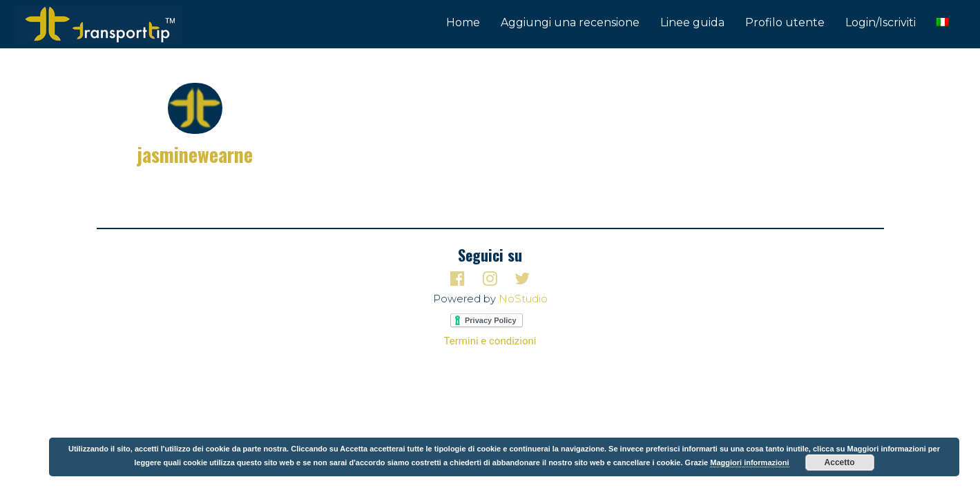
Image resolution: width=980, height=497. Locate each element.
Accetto (840, 462)
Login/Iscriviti (881, 22)
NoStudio (523, 299)
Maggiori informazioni (749, 462)
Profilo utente (785, 22)
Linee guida (692, 22)
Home (463, 22)
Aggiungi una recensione (570, 22)
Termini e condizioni (490, 341)
